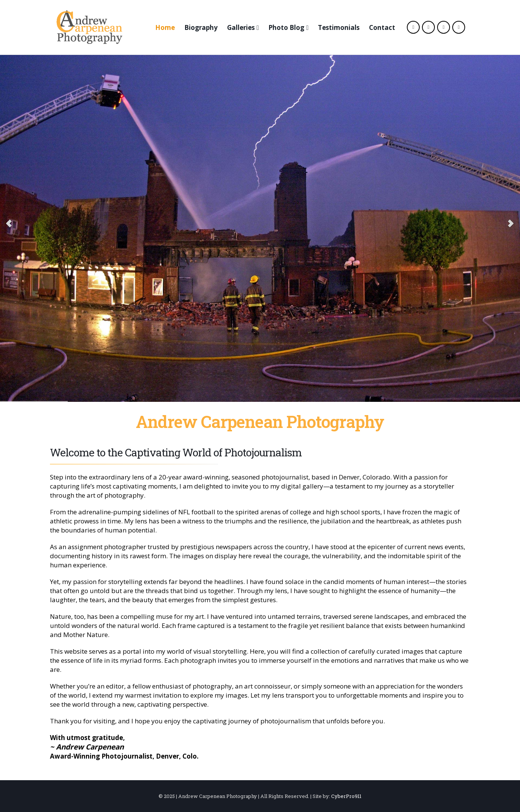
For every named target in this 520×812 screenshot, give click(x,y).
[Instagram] (444, 27)
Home (165, 27)
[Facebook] (413, 27)
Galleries (241, 27)
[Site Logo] (89, 27)
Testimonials (339, 27)
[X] (428, 27)
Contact (382, 27)
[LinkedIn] (459, 27)
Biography (201, 27)
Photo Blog (286, 27)
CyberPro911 (346, 796)
